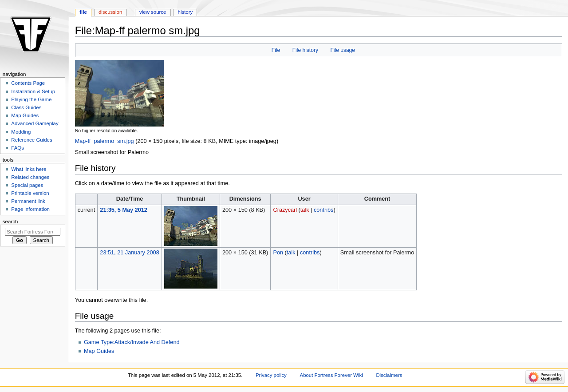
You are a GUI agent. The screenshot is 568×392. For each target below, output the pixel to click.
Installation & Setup (33, 91)
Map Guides (99, 351)
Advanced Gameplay (35, 123)
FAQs (18, 148)
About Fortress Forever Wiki (331, 375)
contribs (323, 210)
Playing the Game (31, 99)
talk (305, 210)
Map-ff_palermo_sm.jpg (105, 141)
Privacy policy (271, 375)
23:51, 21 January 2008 (129, 253)
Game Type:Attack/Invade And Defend (132, 342)
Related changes (30, 177)
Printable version (30, 193)
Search (10, 222)
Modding (21, 132)
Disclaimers (389, 375)
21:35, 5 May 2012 (124, 210)
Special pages (27, 185)
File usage (343, 50)
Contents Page (28, 83)
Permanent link (28, 201)
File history (305, 50)
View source (153, 12)
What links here (29, 169)
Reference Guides (32, 140)
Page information (30, 209)
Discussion (110, 12)
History (185, 12)
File (276, 50)
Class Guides (26, 107)
